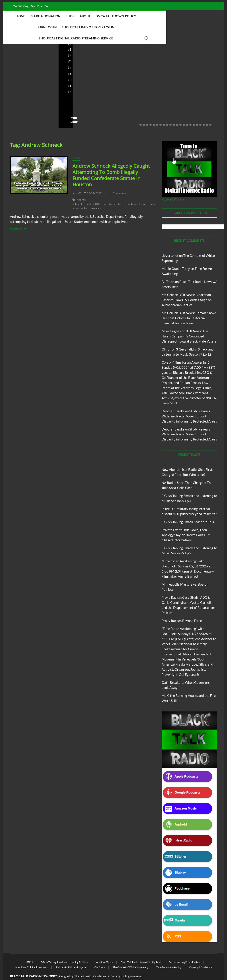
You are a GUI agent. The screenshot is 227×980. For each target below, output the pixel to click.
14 (184, 114)
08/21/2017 (93, 182)
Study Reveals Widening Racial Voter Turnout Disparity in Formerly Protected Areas (189, 405)
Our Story (100, 956)
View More (17, 111)
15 (187, 114)
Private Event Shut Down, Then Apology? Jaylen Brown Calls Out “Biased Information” (195, 81)
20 (204, 114)
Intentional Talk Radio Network (31, 956)
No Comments (19, 105)
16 (190, 114)
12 (177, 114)
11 (174, 114)
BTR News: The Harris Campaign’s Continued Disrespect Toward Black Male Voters (189, 325)
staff (13, 99)
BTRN (193, 62)
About (101, 16)
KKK (98, 193)
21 (207, 114)
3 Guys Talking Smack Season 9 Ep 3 (188, 511)
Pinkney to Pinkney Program (71, 956)
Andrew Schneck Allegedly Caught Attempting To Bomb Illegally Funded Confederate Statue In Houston (111, 164)
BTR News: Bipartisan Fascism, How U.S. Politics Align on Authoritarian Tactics (187, 289)
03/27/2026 (140, 99)
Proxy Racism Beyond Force (182, 610)
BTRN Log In (167, 16)
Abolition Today (105, 951)
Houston (89, 193)
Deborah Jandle (173, 400)
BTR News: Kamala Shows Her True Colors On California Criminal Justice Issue (189, 307)
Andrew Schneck (79, 191)
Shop (86, 16)
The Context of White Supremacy (131, 956)
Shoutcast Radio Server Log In (65, 27)
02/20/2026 (195, 99)
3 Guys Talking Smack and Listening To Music (64, 951)
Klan (105, 193)
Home (37, 16)
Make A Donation (62, 16)
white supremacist (92, 198)
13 (180, 114)
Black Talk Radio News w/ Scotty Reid (141, 951)
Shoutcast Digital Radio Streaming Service (134, 27)
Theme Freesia (83, 965)
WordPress (100, 965)
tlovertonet (170, 245)
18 (197, 114)
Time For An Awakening (169, 956)
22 (210, 114)
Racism (113, 193)
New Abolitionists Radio (88, 74)
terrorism (124, 193)
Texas (134, 193)
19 (200, 114)
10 (170, 114)
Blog (19, 64)
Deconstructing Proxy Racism (184, 951)
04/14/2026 (30, 99)
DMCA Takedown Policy (132, 16)
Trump (143, 193)
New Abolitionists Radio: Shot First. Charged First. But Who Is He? (26, 84)
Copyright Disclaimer (201, 956)
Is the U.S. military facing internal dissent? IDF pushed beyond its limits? (139, 84)
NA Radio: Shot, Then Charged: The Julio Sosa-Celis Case (84, 87)
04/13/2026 (85, 99)
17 (194, 114)
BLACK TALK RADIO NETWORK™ (34, 965)
